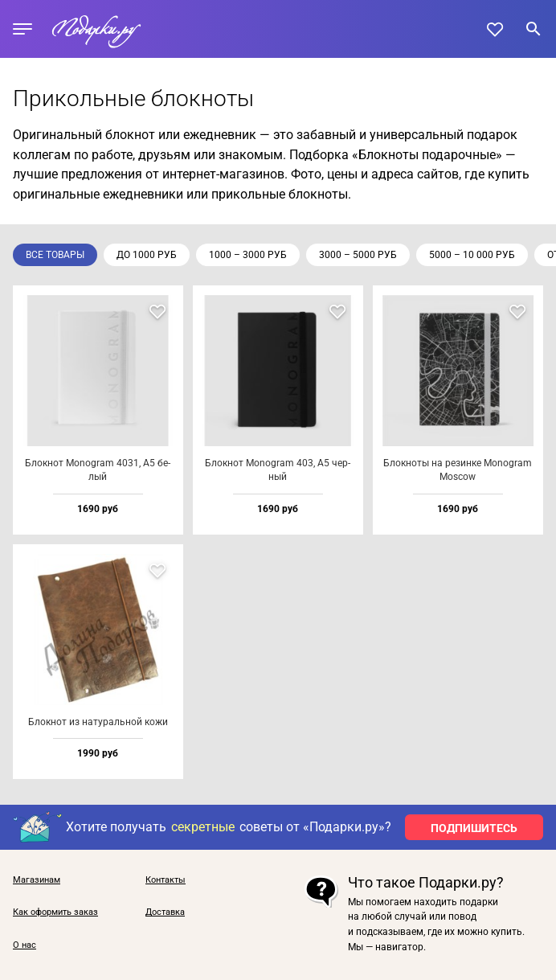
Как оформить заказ (55, 912)
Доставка (165, 912)
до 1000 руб (147, 255)
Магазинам (37, 880)
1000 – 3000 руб (248, 255)
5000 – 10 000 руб (472, 255)
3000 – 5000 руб (358, 255)
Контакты (166, 880)
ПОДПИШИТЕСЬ (474, 828)
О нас (25, 945)
